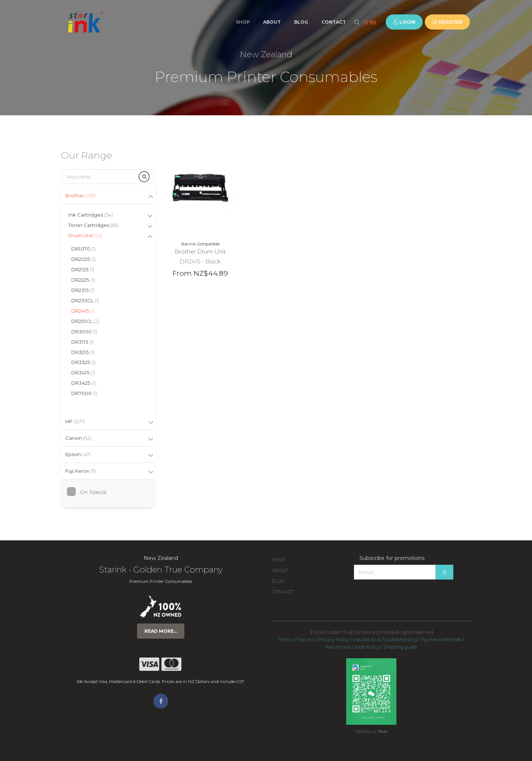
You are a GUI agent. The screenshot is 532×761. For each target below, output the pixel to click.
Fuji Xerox (81, 471)
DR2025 (83, 259)
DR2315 (83, 290)
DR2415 (83, 311)
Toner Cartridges (93, 225)
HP (75, 421)
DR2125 (83, 269)
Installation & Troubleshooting (385, 640)
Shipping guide (400, 647)
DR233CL (85, 300)
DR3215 (83, 352)
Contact (334, 22)
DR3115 (83, 342)
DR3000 (84, 332)
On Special (89, 492)
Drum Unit (85, 235)
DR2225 (83, 280)
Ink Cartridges (91, 215)
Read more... (161, 631)
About (272, 22)
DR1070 (83, 249)
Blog (301, 22)
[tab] (108, 196)
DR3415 (83, 373)
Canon (79, 438)
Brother (80, 196)
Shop (243, 22)
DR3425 (84, 383)
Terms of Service (296, 640)
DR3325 (83, 362)
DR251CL (85, 321)
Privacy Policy (334, 640)
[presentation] (410, 594)
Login (404, 22)
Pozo (383, 731)
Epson (78, 454)
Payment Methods (441, 640)
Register (447, 22)
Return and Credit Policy (353, 647)
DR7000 (84, 393)
